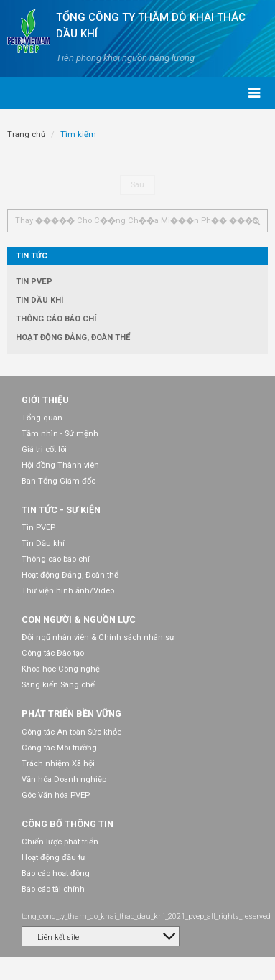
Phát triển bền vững (71, 713)
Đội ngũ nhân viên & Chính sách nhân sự (98, 637)
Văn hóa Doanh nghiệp (64, 779)
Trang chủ (26, 135)
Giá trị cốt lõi (44, 449)
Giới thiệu (45, 400)
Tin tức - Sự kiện (61, 510)
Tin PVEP (34, 282)
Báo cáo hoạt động (56, 873)
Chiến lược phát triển (60, 842)
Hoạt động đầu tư (53, 858)
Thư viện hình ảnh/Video (68, 591)
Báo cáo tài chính (53, 889)
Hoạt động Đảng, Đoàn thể (73, 338)
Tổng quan (42, 418)
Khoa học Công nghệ (61, 669)
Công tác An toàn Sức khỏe (71, 732)
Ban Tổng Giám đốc (59, 481)
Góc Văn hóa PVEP (56, 795)
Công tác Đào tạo (53, 653)
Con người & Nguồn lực (79, 619)
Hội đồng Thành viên (60, 465)
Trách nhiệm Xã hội (58, 764)
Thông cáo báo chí (56, 319)
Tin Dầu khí (39, 300)
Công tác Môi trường (59, 748)
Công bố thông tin (67, 824)
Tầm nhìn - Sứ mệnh (60, 434)
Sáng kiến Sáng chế (58, 685)
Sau (137, 185)
